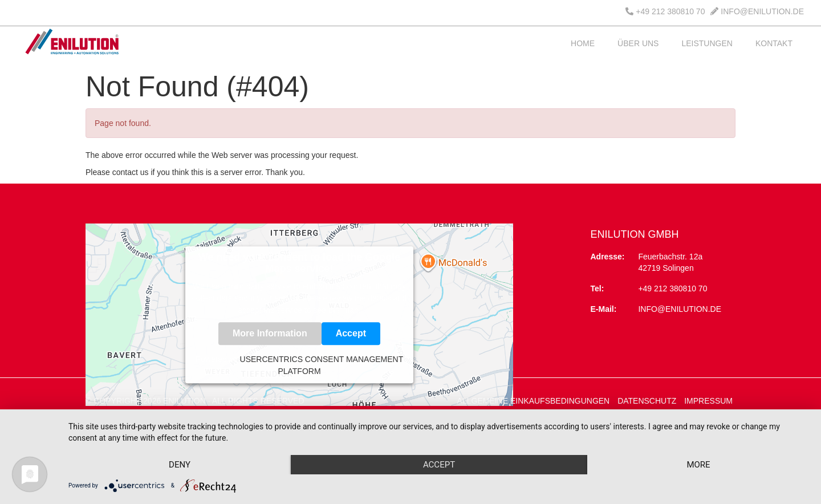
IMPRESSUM (708, 401)
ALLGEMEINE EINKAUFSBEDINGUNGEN (534, 401)
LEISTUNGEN (707, 43)
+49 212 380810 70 (665, 11)
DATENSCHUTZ (647, 401)
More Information (270, 333)
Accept (351, 333)
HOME (583, 43)
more (698, 465)
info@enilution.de (680, 309)
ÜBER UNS (638, 43)
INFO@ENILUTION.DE (757, 11)
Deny (180, 465)
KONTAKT (774, 43)
